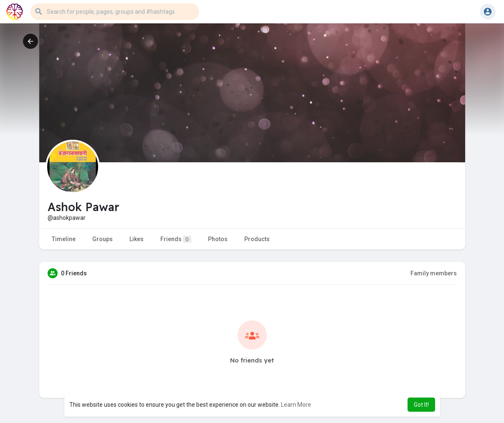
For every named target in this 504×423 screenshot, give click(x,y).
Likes (137, 239)
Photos (218, 239)
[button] (115, 12)
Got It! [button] (421, 405)
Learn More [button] (296, 405)
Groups (103, 239)
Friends (176, 239)
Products (257, 239)
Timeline (64, 239)
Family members (434, 273)
